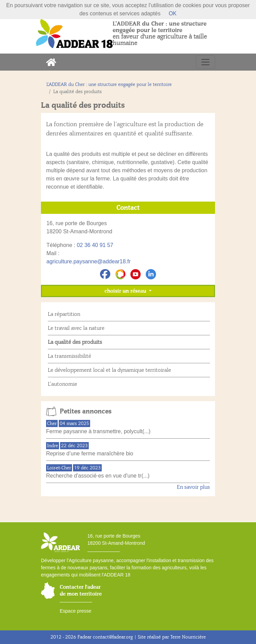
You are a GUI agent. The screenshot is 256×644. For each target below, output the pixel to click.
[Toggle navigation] (205, 62)
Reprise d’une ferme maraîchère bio (90, 453)
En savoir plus (193, 487)
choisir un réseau (126, 291)
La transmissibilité (69, 356)
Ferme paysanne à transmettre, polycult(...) (98, 431)
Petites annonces (86, 411)
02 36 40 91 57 (95, 245)
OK (173, 13)
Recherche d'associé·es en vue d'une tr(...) (98, 476)
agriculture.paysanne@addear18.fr (89, 261)
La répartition (64, 314)
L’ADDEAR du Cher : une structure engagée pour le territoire (109, 84)
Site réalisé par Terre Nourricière (172, 637)
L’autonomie (62, 384)
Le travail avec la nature (76, 328)
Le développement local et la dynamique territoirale (109, 370)
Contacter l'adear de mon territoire (81, 590)
